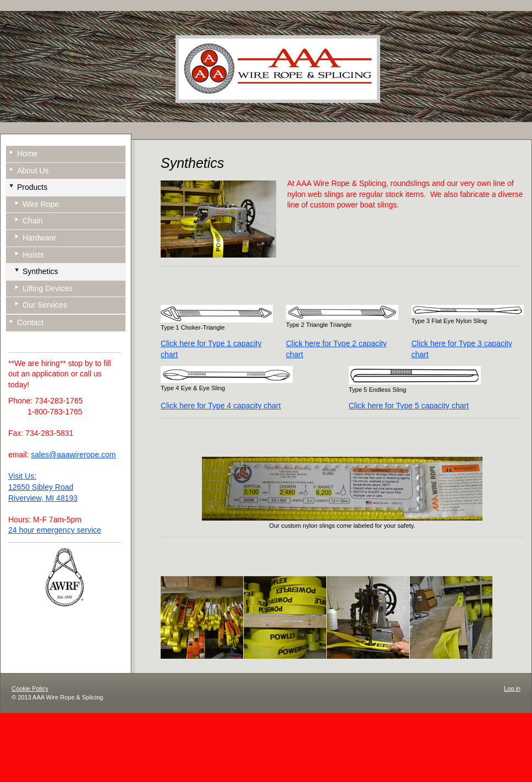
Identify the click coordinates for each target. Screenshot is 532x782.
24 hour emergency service (55, 530)
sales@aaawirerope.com (73, 455)
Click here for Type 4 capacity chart (221, 406)
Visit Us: (22, 476)
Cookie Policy (30, 688)
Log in (512, 688)
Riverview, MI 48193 (43, 498)
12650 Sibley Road (41, 487)
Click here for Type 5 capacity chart (409, 406)
